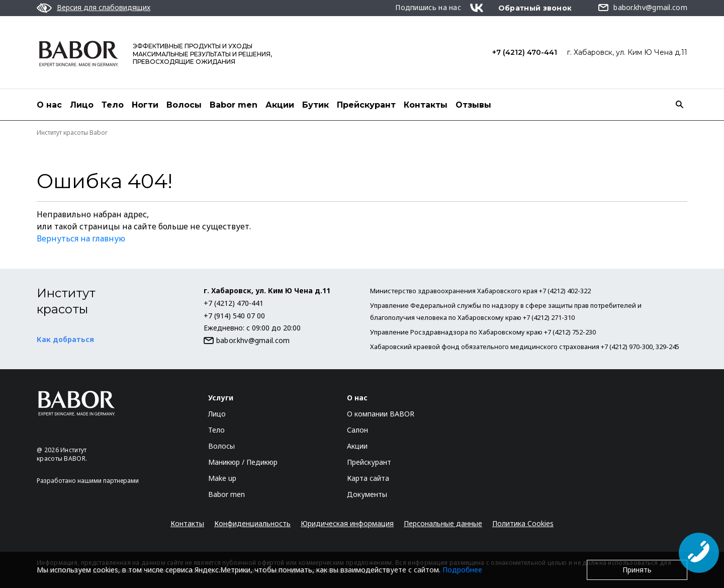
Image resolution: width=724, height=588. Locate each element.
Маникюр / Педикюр (243, 462)
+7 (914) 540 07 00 (234, 316)
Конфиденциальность (252, 523)
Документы (367, 494)
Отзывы (473, 105)
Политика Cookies (523, 523)
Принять (637, 570)
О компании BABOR (381, 414)
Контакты (426, 105)
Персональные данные (443, 523)
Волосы (184, 105)
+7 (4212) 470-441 (525, 52)
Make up (222, 478)
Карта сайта (368, 478)
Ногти (145, 105)
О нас (49, 105)
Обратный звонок (535, 8)
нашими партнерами (108, 481)
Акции (280, 105)
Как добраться (65, 339)
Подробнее (462, 570)
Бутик (315, 105)
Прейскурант (366, 105)
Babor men (234, 105)
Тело (113, 105)
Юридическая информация (347, 523)
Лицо (82, 105)
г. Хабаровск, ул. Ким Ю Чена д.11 (627, 52)
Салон (357, 430)
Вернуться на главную (81, 238)
